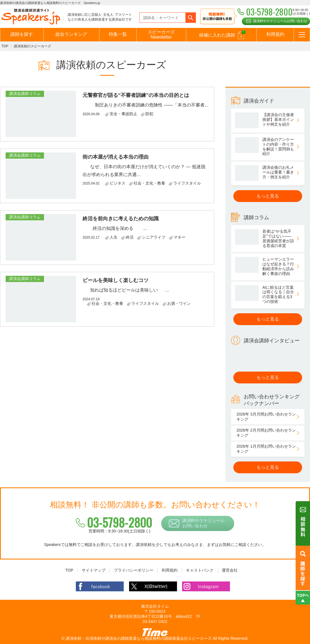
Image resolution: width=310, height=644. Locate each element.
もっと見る (268, 196)
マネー (180, 237)
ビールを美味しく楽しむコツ (116, 280)
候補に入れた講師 (222, 35)
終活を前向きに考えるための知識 (121, 219)
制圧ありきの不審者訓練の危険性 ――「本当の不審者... (145, 105)
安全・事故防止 (123, 114)
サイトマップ (94, 570)
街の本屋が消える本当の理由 (116, 157)
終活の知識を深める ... (115, 228)
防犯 (149, 114)
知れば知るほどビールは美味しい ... (126, 290)
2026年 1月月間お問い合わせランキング (266, 449)
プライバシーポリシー (134, 570)
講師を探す (22, 34)
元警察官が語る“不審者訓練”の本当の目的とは (136, 95)
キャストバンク (200, 570)
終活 (130, 237)
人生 (114, 237)
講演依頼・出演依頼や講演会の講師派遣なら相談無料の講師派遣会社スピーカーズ (139, 638)
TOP (5, 46)
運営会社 (230, 570)
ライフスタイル (187, 183)
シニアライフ (154, 237)
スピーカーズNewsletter (161, 35)
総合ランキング (71, 34)
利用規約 (275, 34)
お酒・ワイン (179, 303)
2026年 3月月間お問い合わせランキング (266, 417)
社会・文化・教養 (149, 183)
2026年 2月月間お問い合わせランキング (266, 433)
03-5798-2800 (115, 522)
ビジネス (118, 183)
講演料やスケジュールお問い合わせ (280, 21)
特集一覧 (118, 34)
